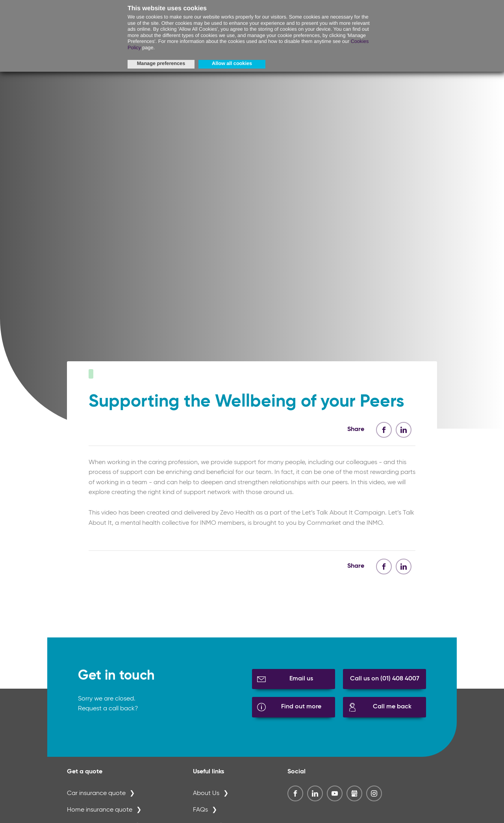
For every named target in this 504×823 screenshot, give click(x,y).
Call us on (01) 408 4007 (385, 689)
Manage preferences (161, 63)
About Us (206, 804)
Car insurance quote (96, 804)
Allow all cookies (232, 63)
